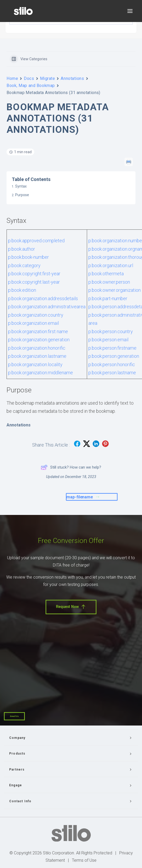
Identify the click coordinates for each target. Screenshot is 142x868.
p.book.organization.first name (38, 331)
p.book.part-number (108, 298)
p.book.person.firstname (112, 348)
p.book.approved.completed (36, 241)
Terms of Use (84, 860)
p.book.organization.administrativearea (47, 307)
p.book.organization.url (111, 265)
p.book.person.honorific (112, 364)
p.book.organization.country (36, 315)
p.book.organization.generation (39, 340)
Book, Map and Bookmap (31, 86)
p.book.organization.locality (35, 364)
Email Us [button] (14, 716)
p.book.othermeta (106, 274)
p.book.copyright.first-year (34, 274)
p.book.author (22, 249)
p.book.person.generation (114, 356)
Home (12, 78)
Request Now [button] (71, 607)
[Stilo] (23, 11)
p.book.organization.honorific (37, 348)
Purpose (22, 195)
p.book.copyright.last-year (34, 282)
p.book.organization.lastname (37, 356)
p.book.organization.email (33, 323)
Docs (29, 78)
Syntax (21, 186)
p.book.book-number (29, 257)
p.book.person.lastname (112, 373)
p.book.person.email (108, 340)
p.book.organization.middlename (41, 373)
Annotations (72, 78)
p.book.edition (22, 290)
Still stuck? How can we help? (71, 467)
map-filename (83, 497)
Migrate (48, 78)
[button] (130, 11)
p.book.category (24, 265)
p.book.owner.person (109, 282)
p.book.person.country (111, 331)
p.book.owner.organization (115, 290)
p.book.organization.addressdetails (43, 298)
